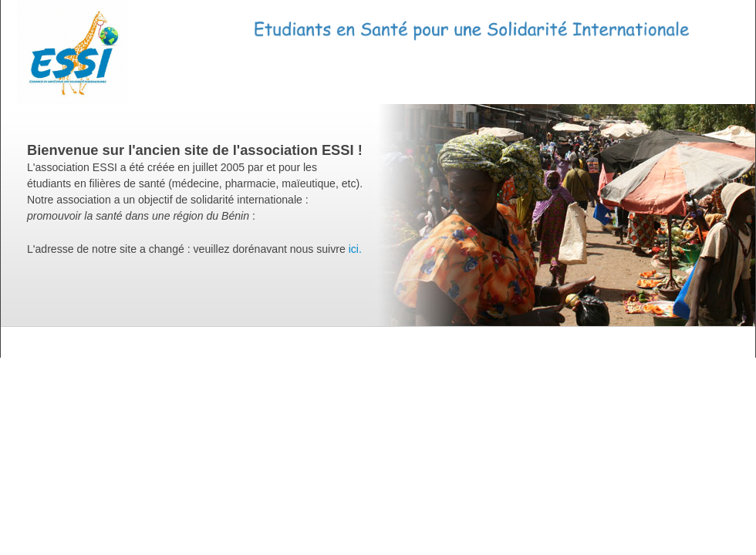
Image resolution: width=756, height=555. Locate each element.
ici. (355, 249)
